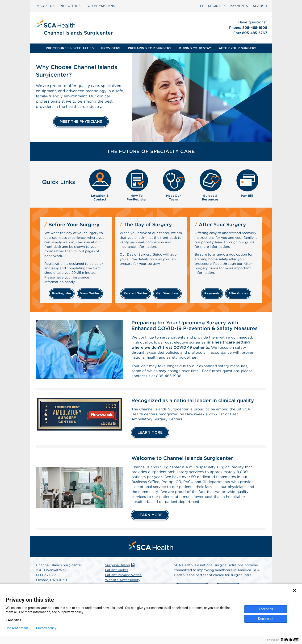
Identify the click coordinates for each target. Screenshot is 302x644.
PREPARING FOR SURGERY (150, 48)
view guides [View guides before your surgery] (90, 293)
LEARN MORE (150, 436)
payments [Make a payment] (212, 293)
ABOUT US (46, 6)
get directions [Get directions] (167, 293)
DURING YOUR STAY (195, 48)
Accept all (266, 609)
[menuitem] (46, 6)
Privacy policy (46, 628)
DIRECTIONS (70, 6)
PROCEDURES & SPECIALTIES (70, 48)
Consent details (17, 628)
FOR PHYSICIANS (100, 6)
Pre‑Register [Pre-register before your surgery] (62, 293)
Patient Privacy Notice (123, 581)
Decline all (266, 619)
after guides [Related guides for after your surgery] (238, 293)
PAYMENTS (239, 6)
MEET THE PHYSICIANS (81, 122)
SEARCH (260, 6)
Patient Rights (117, 576)
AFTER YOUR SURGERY (238, 48)
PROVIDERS (111, 48)
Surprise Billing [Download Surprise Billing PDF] (120, 571)
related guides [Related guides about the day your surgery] (136, 293)
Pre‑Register (212, 6)
